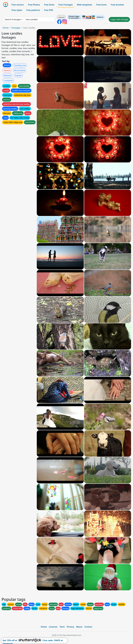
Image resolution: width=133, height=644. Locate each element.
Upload (61, 17)
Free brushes (117, 5)
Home (6, 28)
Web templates (84, 5)
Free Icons (101, 5)
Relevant (7, 75)
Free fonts (49, 5)
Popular (18, 75)
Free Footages (66, 5)
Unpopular (8, 80)
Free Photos (34, 5)
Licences (53, 627)
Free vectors (18, 5)
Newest (7, 70)
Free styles (17, 10)
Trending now (20, 65)
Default (7, 65)
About (79, 627)
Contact (88, 627)
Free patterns (33, 10)
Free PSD (49, 10)
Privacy (70, 627)
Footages (16, 28)
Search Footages (13, 19)
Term (62, 627)
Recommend (19, 70)
